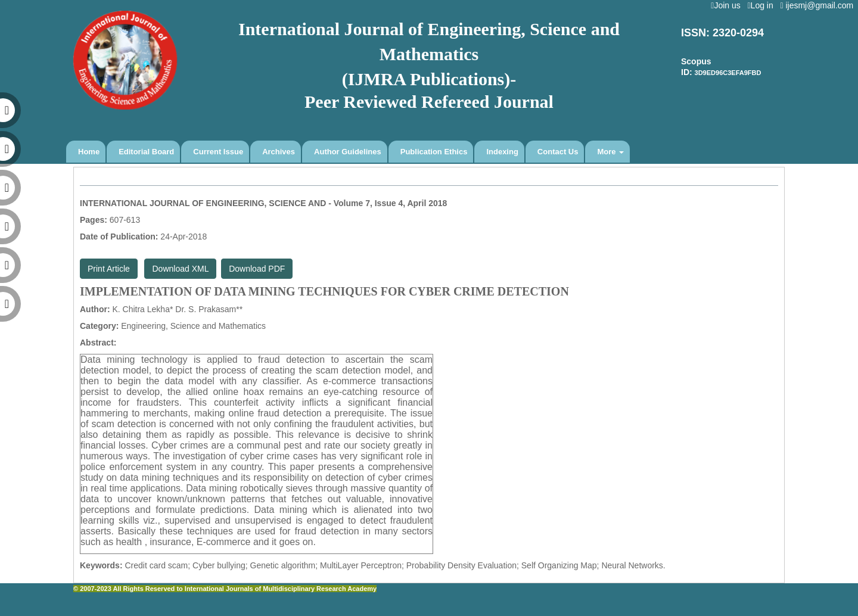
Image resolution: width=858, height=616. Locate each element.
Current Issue (218, 152)
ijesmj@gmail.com (819, 5)
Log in (762, 5)
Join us (728, 5)
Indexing (502, 152)
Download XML (180, 269)
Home (89, 152)
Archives (279, 152)
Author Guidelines (348, 152)
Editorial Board (146, 152)
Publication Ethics (434, 152)
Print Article (109, 269)
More (610, 152)
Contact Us (558, 152)
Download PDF (257, 269)
